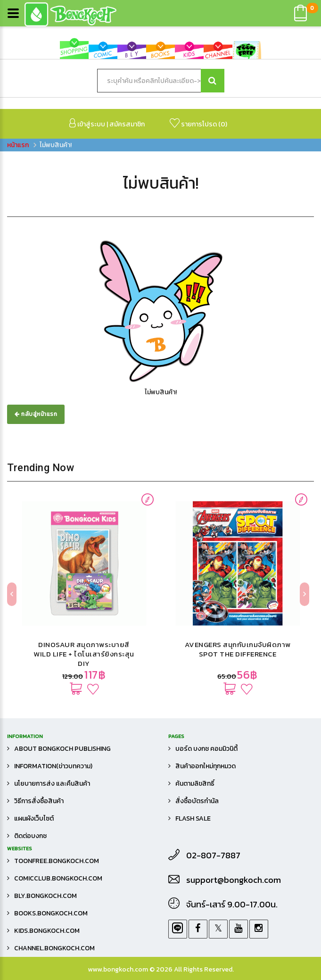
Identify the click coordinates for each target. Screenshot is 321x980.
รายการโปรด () (198, 124)
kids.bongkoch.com (47, 931)
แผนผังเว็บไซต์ (34, 818)
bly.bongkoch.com (45, 896)
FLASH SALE (193, 818)
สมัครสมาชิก (127, 124)
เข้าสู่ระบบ (87, 124)
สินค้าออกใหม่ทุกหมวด (206, 766)
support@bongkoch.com (234, 880)
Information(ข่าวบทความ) (53, 766)
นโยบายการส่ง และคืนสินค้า (52, 784)
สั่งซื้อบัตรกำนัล (197, 801)
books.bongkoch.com (51, 913)
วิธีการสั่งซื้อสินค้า (39, 801)
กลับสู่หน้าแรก (36, 414)
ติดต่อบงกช (30, 836)
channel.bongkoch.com (54, 948)
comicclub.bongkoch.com (58, 878)
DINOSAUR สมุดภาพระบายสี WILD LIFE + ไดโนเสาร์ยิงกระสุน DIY (84, 654)
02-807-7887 (213, 855)
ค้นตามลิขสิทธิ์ (195, 784)
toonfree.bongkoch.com (57, 861)
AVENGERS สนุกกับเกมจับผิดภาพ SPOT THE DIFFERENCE (238, 649)
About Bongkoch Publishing (62, 749)
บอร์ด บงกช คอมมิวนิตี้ (206, 749)
